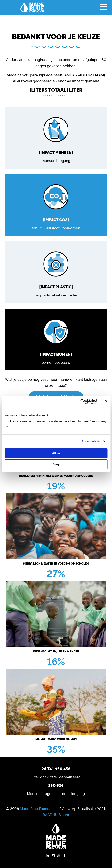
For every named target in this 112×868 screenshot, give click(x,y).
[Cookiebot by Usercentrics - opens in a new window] (80, 401)
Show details (91, 441)
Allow (56, 453)
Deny (56, 464)
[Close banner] (106, 401)
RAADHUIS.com (56, 814)
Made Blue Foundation (39, 808)
